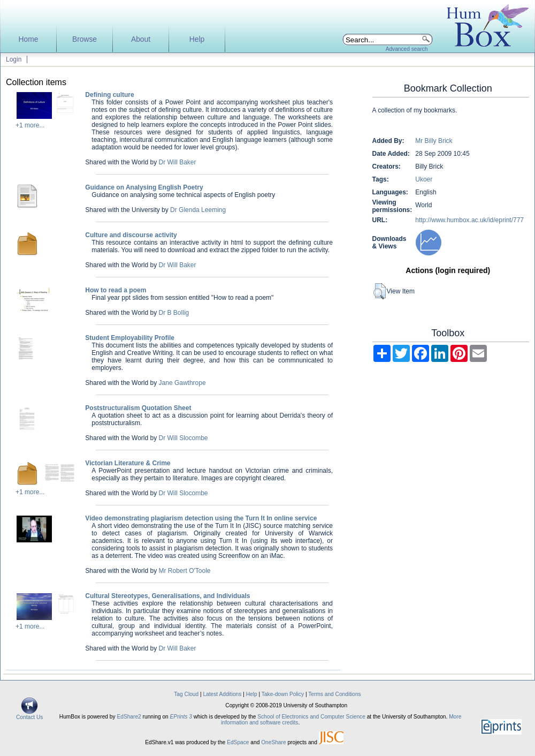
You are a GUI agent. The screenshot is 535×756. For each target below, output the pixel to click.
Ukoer (424, 179)
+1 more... (30, 125)
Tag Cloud (186, 694)
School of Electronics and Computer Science (311, 717)
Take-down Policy (283, 694)
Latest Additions (222, 694)
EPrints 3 (181, 717)
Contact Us (29, 715)
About (141, 39)
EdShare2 (129, 717)
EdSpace (238, 742)
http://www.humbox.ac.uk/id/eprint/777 (469, 220)
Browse (85, 39)
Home (29, 39)
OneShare (273, 742)
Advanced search (407, 49)
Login (14, 59)
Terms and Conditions (335, 694)
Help (197, 39)
